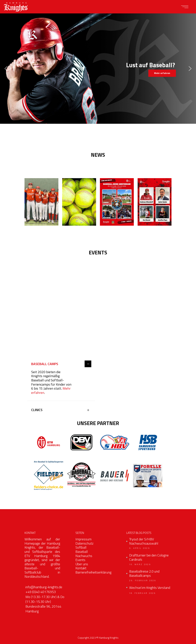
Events (80, 560)
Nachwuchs (84, 556)
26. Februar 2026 (143, 581)
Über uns (82, 564)
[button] (6, 69)
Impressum (83, 539)
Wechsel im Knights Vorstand (150, 588)
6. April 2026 (140, 548)
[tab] (61, 364)
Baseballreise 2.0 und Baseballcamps (144, 573)
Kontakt (81, 568)
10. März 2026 (140, 565)
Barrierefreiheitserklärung (93, 572)
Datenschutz (84, 543)
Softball (81, 547)
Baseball (82, 552)
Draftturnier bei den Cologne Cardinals (149, 557)
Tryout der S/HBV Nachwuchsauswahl (144, 541)
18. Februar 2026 (143, 593)
